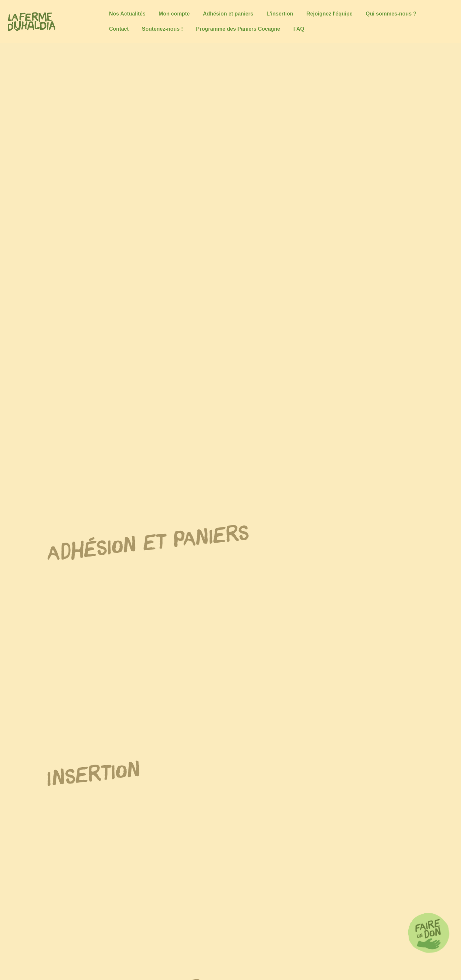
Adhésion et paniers (228, 14)
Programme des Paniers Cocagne (238, 29)
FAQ (299, 29)
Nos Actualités (127, 14)
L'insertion (280, 14)
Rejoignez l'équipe (330, 14)
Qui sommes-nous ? (391, 14)
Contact (119, 29)
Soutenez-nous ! (162, 29)
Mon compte (174, 14)
